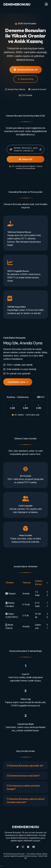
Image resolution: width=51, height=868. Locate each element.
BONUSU (17, 4)
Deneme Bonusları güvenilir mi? (25, 766)
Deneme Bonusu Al (26, 70)
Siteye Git (26, 159)
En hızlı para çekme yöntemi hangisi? (23, 787)
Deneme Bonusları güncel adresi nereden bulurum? (26, 801)
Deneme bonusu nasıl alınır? (23, 776)
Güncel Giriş (26, 79)
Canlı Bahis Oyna (18, 382)
